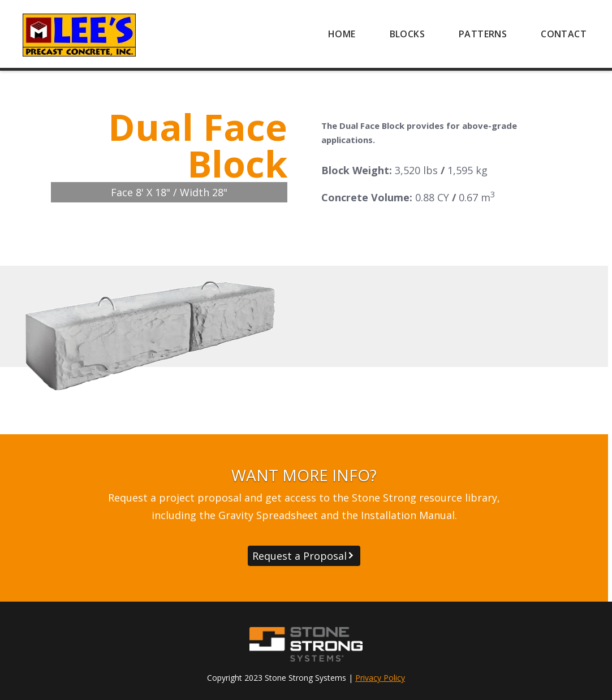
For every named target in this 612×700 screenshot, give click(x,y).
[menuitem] (342, 34)
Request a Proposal (299, 556)
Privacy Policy (380, 678)
